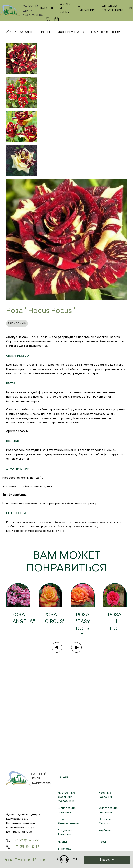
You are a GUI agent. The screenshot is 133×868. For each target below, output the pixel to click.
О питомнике (87, 8)
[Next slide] (76, 647)
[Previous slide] (57, 647)
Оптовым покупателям (113, 8)
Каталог (47, 8)
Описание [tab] (17, 323)
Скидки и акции (66, 8)
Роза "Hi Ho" (115, 622)
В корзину (107, 860)
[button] (48, 19)
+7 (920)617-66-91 (27, 840)
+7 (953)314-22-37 (27, 847)
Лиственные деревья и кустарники (66, 797)
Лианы (62, 842)
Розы (102, 842)
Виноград (65, 849)
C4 (69, 860)
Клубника (105, 831)
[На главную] (22, 11)
